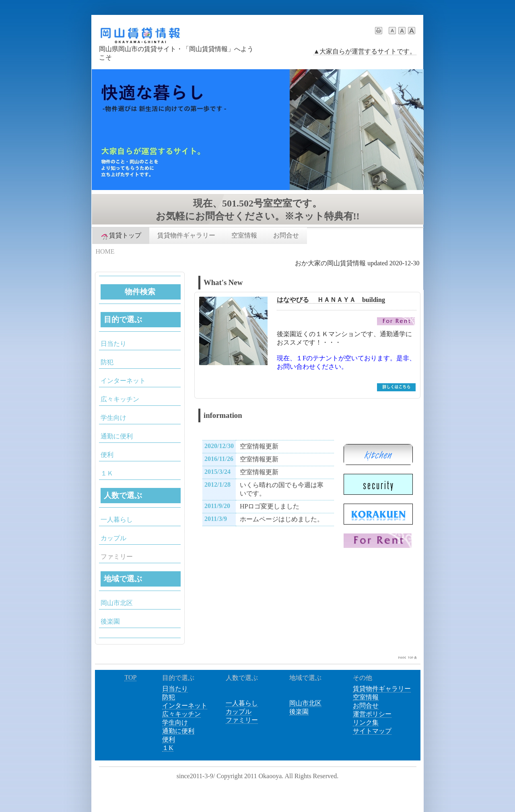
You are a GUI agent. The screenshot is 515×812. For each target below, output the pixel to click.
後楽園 (110, 621)
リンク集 (366, 722)
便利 (107, 455)
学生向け (113, 418)
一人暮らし (117, 520)
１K (168, 748)
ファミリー (242, 720)
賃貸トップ (121, 236)
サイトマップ (372, 731)
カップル (113, 538)
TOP (130, 677)
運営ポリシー (372, 714)
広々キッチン (120, 399)
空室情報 (244, 235)
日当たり (113, 344)
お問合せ (286, 235)
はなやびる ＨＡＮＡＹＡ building (331, 300)
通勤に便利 (117, 436)
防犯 (107, 362)
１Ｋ (107, 473)
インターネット (123, 381)
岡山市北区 (117, 603)
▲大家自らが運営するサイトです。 (365, 51)
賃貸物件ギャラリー (186, 235)
